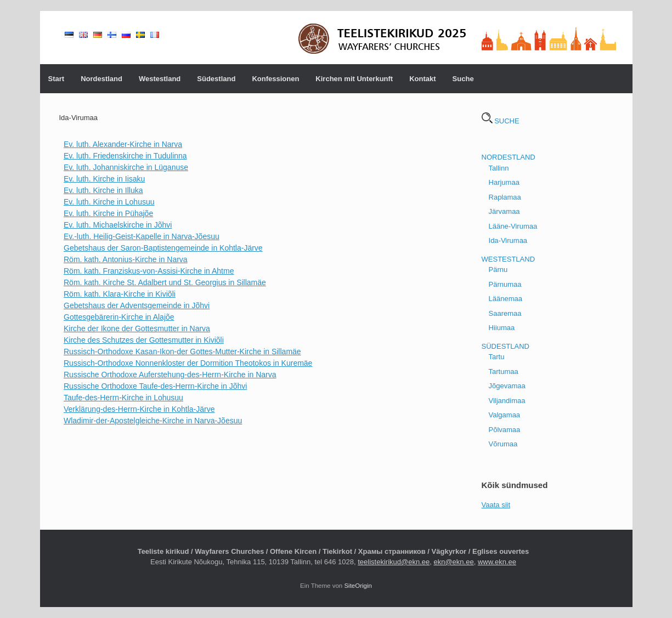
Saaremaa (505, 313)
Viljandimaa (507, 401)
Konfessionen (275, 79)
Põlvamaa (505, 430)
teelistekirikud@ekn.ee (394, 562)
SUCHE (501, 121)
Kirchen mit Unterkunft (354, 79)
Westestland (160, 79)
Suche (463, 79)
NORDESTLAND (509, 157)
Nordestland (101, 79)
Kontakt (422, 79)
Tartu (497, 357)
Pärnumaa (505, 284)
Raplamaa (505, 197)
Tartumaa (504, 372)
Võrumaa (503, 444)
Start (57, 79)
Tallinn (499, 168)
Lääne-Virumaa (513, 226)
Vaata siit (496, 505)
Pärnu (498, 270)
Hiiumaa (502, 328)
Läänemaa (506, 299)
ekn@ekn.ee (453, 562)
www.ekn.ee (497, 562)
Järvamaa (504, 211)
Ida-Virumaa (508, 240)
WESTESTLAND (509, 259)
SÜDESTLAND (506, 346)
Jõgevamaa (507, 386)
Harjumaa (504, 182)
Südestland (216, 79)
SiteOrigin (358, 586)
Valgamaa (505, 415)
